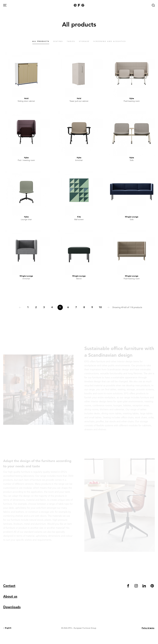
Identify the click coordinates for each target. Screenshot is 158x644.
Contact (9, 586)
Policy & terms (148, 628)
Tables (71, 41)
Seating (58, 41)
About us (10, 596)
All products (41, 41)
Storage (84, 41)
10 (100, 307)
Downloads (12, 607)
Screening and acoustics (110, 41)
